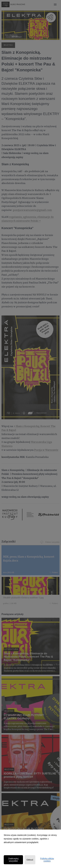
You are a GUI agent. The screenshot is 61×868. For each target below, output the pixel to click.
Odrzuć (30, 860)
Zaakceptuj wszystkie (13, 860)
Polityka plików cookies (47, 860)
